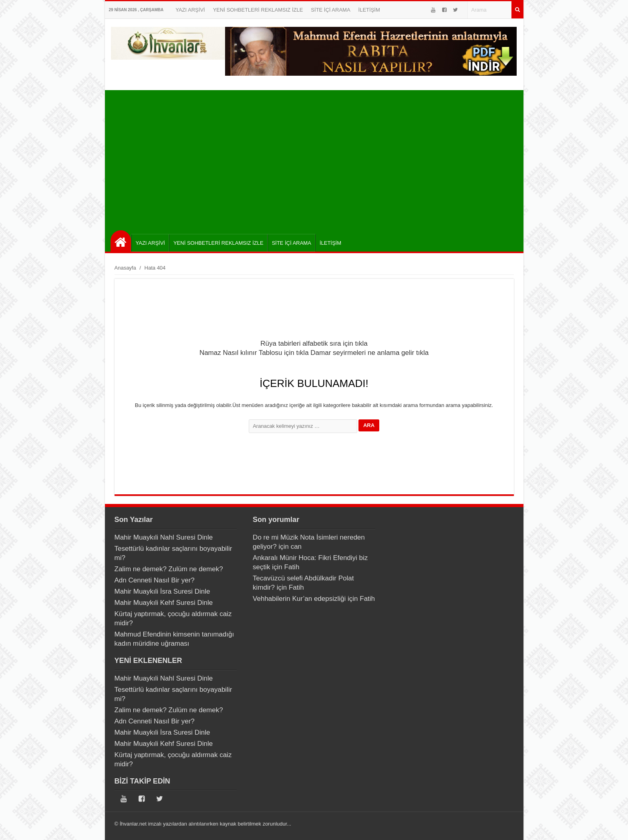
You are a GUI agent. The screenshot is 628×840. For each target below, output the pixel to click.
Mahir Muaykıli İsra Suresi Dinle (162, 591)
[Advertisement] (316, 158)
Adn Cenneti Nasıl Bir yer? (155, 580)
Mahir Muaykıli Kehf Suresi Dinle (164, 603)
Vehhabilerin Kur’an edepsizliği (299, 599)
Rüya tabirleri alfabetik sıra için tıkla (314, 343)
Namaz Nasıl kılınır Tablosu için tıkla (254, 353)
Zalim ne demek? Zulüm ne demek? (169, 569)
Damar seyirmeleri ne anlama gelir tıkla (369, 353)
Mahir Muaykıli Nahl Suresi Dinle (164, 537)
